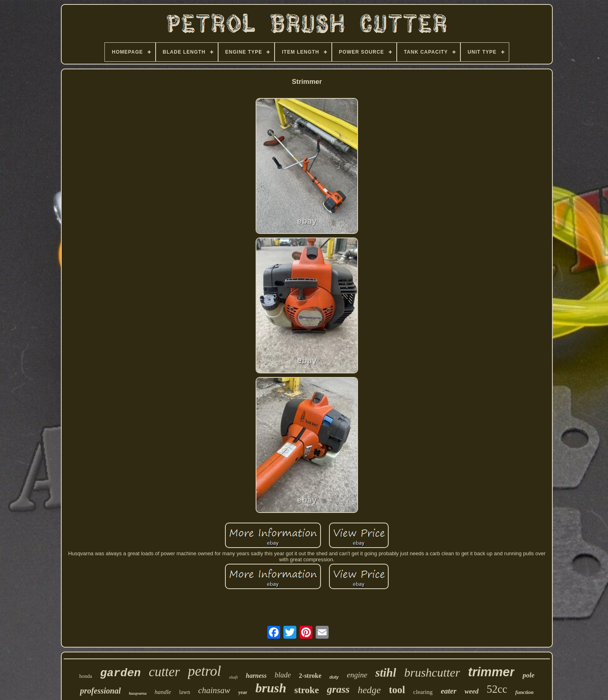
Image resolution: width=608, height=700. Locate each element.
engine (357, 675)
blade (283, 675)
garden (120, 673)
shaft (233, 677)
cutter (164, 672)
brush (271, 688)
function (525, 692)
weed (472, 691)
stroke (307, 690)
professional (100, 691)
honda (85, 676)
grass (338, 689)
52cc (497, 689)
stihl (386, 673)
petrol (204, 671)
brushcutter (432, 672)
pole (528, 675)
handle (163, 692)
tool (397, 690)
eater (449, 691)
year (243, 692)
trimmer (491, 672)
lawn (184, 692)
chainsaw (214, 690)
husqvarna (138, 693)
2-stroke (310, 676)
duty (334, 677)
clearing (423, 692)
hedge (369, 690)
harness (256, 676)
